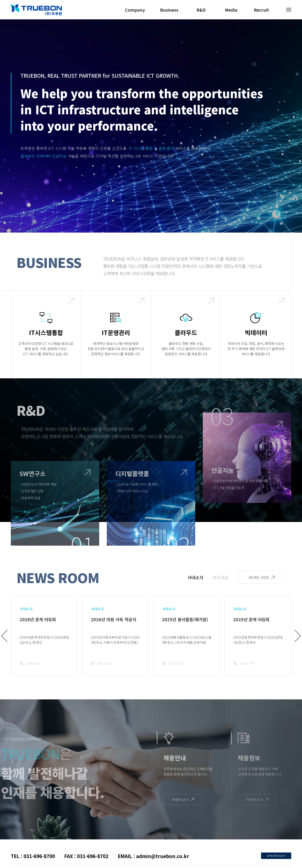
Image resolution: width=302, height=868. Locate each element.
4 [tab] (53, 212)
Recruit (261, 10)
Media (231, 10)
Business (169, 10)
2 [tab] (33, 212)
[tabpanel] (151, 116)
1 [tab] (24, 212)
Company (135, 10)
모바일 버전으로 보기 (276, 856)
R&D (201, 10)
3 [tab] (43, 212)
